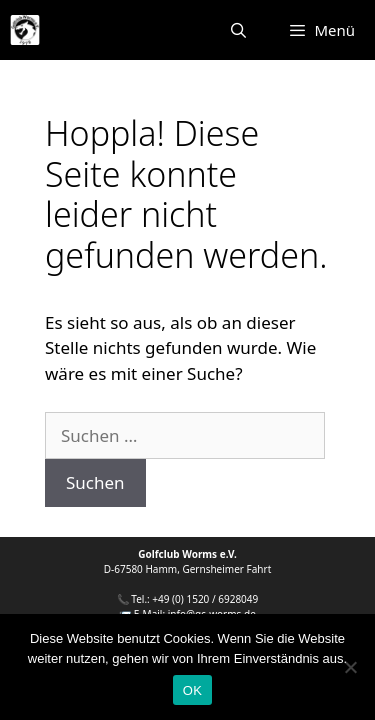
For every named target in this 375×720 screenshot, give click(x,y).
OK (192, 690)
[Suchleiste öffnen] (238, 30)
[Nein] (350, 667)
